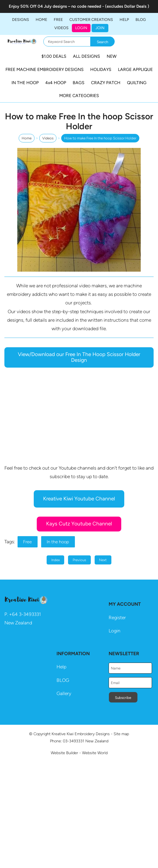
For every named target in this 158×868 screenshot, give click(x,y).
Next (103, 560)
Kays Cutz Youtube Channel (79, 524)
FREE (58, 20)
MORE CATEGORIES (79, 96)
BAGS (79, 83)
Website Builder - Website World (79, 753)
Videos (61, 28)
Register (117, 618)
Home (41, 20)
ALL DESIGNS (87, 56)
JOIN (100, 28)
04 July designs (52, 6)
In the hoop (58, 542)
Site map (121, 734)
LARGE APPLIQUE (135, 69)
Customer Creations (91, 20)
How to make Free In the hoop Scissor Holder (100, 138)
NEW (112, 56)
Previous (79, 560)
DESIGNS (21, 20)
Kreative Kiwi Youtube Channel (79, 499)
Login (81, 28)
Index (56, 560)
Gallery (64, 693)
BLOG (141, 20)
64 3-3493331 (26, 614)
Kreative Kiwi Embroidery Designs (81, 734)
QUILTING (137, 83)
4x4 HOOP (56, 83)
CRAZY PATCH (106, 83)
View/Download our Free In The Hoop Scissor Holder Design (79, 357)
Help (61, 667)
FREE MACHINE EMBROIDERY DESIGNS (45, 69)
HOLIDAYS (101, 69)
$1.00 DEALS (54, 56)
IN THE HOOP (25, 83)
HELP (124, 20)
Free (27, 542)
